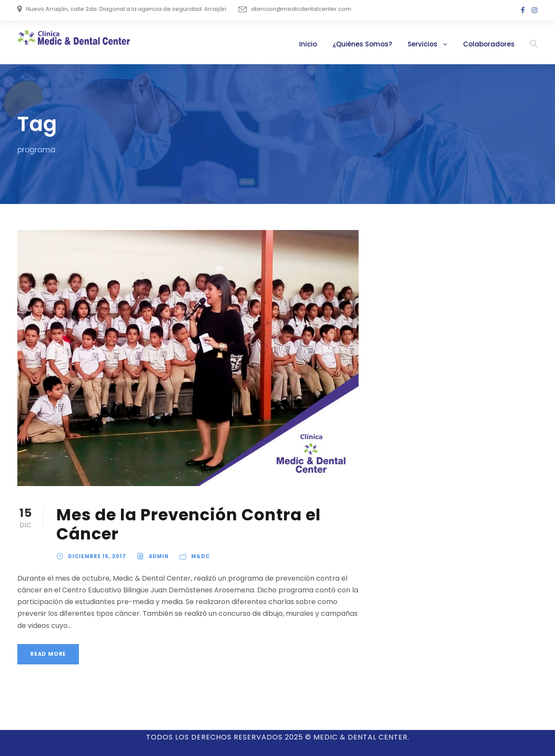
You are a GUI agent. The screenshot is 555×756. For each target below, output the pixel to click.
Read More (48, 642)
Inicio (327, 44)
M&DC (197, 556)
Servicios (433, 44)
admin (157, 556)
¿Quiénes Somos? (378, 44)
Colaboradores (493, 44)
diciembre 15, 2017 (96, 556)
